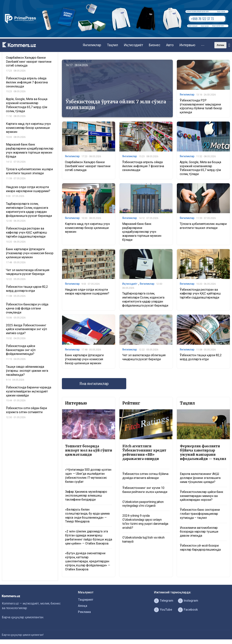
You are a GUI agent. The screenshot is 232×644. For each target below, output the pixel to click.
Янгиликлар (92, 45)
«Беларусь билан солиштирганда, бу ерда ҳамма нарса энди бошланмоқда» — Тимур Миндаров (87, 515)
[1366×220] (116, 36)
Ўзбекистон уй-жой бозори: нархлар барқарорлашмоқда (200, 548)
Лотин (220, 45)
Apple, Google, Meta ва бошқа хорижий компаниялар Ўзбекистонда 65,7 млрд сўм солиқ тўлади (200, 168)
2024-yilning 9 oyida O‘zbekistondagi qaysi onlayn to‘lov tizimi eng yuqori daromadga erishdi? (145, 522)
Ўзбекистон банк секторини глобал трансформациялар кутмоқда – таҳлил (200, 514)
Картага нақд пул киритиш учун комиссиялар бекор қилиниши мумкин (87, 228)
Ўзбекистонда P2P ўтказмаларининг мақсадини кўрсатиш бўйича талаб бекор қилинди (201, 106)
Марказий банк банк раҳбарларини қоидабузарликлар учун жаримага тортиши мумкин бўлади (142, 232)
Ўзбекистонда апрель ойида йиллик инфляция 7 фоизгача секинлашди (143, 166)
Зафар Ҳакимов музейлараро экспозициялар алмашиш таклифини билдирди (86, 496)
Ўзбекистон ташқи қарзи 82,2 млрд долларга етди (201, 357)
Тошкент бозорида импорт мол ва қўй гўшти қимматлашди (89, 450)
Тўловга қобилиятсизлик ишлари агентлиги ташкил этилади (203, 226)
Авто (170, 45)
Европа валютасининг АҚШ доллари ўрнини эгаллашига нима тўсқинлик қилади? (200, 478)
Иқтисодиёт (133, 45)
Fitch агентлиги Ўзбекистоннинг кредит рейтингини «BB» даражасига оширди (144, 452)
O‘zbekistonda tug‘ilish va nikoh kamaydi (143, 540)
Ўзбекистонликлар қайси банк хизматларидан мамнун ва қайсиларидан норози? (202, 496)
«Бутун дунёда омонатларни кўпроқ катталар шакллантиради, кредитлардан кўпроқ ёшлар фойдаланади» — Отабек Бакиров (88, 561)
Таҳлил (112, 45)
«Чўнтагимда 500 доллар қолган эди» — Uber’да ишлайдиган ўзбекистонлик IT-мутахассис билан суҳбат (88, 476)
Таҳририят (86, 600)
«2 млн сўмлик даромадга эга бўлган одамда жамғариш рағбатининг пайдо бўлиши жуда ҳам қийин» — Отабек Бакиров (89, 537)
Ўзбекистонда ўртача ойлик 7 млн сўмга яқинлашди (116, 105)
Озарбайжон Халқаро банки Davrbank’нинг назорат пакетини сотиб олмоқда (88, 166)
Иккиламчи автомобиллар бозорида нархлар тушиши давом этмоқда (199, 532)
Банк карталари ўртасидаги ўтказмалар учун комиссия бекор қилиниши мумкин (84, 359)
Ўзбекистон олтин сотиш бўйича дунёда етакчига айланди (145, 476)
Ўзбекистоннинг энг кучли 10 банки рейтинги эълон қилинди (145, 490)
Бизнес (155, 45)
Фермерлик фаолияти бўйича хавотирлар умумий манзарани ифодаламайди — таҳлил (203, 452)
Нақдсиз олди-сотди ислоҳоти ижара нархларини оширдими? (87, 292)
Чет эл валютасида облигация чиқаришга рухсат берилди (144, 357)
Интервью (187, 45)
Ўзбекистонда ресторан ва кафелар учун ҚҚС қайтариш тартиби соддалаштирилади (200, 294)
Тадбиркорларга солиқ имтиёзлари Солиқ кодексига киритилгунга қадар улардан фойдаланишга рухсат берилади (145, 299)
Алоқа (83, 606)
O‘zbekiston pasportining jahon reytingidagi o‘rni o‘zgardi (143, 504)
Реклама (84, 612)
